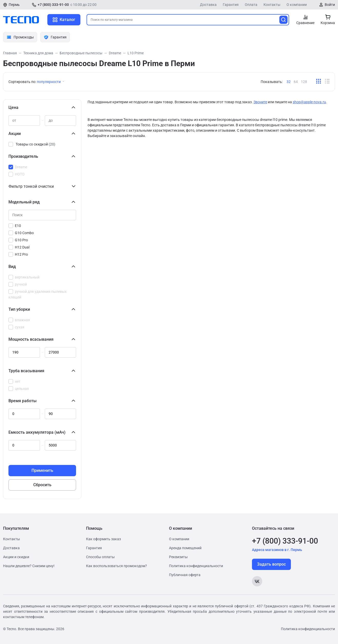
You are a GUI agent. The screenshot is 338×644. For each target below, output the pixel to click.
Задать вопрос (271, 564)
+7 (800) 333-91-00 (53, 5)
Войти (330, 5)
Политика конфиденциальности (196, 566)
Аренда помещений (185, 548)
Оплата (251, 5)
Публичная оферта (185, 575)
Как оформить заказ (103, 539)
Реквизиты (178, 557)
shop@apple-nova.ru (309, 102)
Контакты (272, 5)
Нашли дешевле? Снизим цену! (29, 566)
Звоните (260, 102)
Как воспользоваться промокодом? (117, 566)
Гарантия (231, 5)
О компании (297, 5)
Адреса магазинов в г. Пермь (277, 550)
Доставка (208, 5)
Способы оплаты (100, 557)
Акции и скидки (16, 557)
